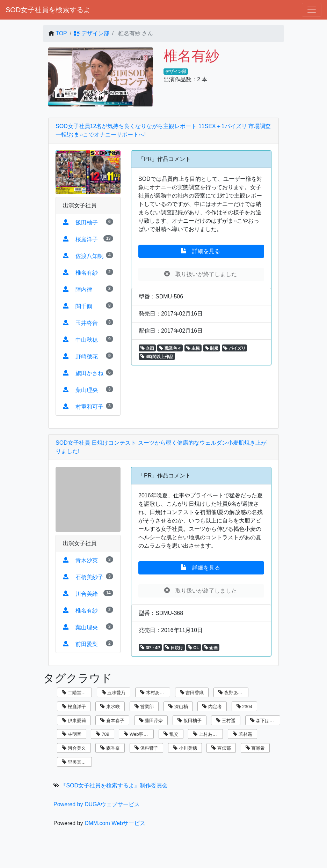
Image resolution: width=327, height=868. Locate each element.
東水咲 (110, 707)
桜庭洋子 (74, 707)
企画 (147, 348)
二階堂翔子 (76, 693)
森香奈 (110, 748)
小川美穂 (185, 748)
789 (102, 734)
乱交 (171, 734)
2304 (245, 707)
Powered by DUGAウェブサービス (97, 804)
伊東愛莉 (74, 721)
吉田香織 (192, 693)
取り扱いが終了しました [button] (201, 274)
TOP (61, 33)
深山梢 (178, 707)
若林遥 (242, 734)
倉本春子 (112, 721)
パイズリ (234, 348)
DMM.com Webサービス (115, 823)
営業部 (144, 707)
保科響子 (147, 748)
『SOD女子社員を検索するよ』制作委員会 (114, 785)
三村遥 (226, 721)
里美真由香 (76, 762)
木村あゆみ (154, 693)
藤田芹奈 (151, 721)
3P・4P (150, 648)
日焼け (174, 648)
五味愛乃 (114, 693)
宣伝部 (221, 748)
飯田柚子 (190, 721)
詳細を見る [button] (201, 251)
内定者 (212, 707)
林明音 (72, 734)
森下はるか (264, 721)
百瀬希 (255, 748)
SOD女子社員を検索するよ (48, 10)
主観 (193, 348)
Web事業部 (138, 734)
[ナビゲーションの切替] (312, 10)
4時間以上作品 (157, 357)
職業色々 (170, 348)
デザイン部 (92, 33)
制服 (212, 348)
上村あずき (207, 734)
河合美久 (74, 748)
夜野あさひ (233, 693)
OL (194, 648)
